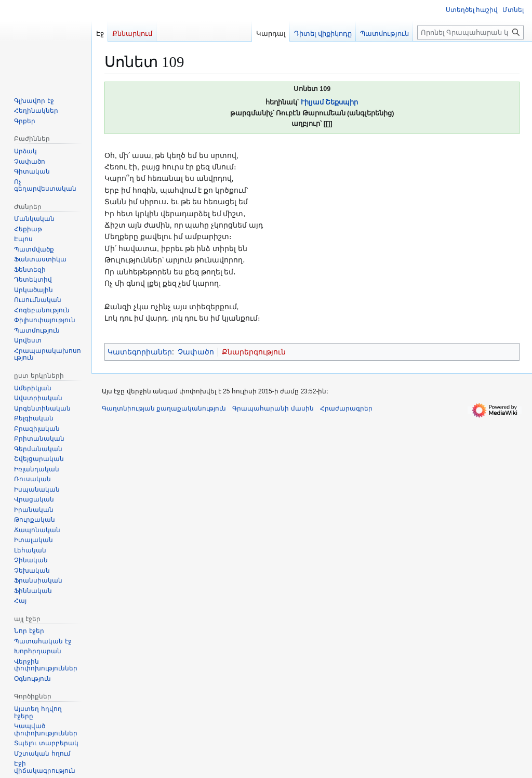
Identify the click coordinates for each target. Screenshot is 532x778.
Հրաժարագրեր (346, 408)
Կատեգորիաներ (140, 352)
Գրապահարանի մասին (273, 408)
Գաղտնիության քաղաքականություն (164, 408)
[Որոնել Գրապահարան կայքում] (470, 32)
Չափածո (196, 352)
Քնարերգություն (254, 352)
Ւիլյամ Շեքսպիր (330, 102)
